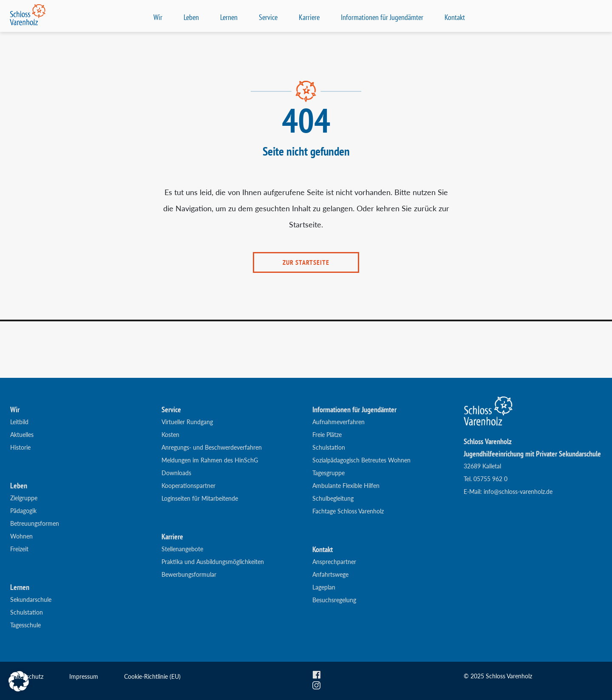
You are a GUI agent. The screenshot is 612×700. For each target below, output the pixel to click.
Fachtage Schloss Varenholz (348, 511)
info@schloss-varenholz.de (518, 492)
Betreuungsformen (35, 523)
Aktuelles (22, 435)
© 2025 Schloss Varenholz (498, 676)
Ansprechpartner (334, 562)
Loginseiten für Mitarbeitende (200, 498)
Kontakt (455, 17)
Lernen (229, 17)
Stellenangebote (182, 549)
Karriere (309, 17)
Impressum (84, 676)
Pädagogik (23, 511)
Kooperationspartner (188, 486)
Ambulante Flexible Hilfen (346, 486)
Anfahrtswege (330, 574)
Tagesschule (25, 625)
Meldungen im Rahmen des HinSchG (210, 460)
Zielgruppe (24, 498)
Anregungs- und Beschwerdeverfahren (212, 447)
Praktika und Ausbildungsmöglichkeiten (213, 562)
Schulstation (27, 612)
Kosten (170, 435)
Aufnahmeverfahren (339, 422)
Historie (20, 447)
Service (268, 17)
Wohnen (21, 536)
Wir (158, 17)
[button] (19, 681)
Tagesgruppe (329, 473)
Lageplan (324, 587)
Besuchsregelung (334, 600)
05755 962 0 (490, 479)
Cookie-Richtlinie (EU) (152, 676)
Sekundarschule (31, 599)
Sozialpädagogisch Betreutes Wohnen (361, 460)
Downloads (176, 473)
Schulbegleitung (333, 498)
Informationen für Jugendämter (382, 17)
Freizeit (19, 549)
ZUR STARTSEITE (306, 262)
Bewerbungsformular (189, 574)
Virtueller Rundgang (187, 422)
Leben (191, 17)
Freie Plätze (327, 435)
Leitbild (19, 422)
